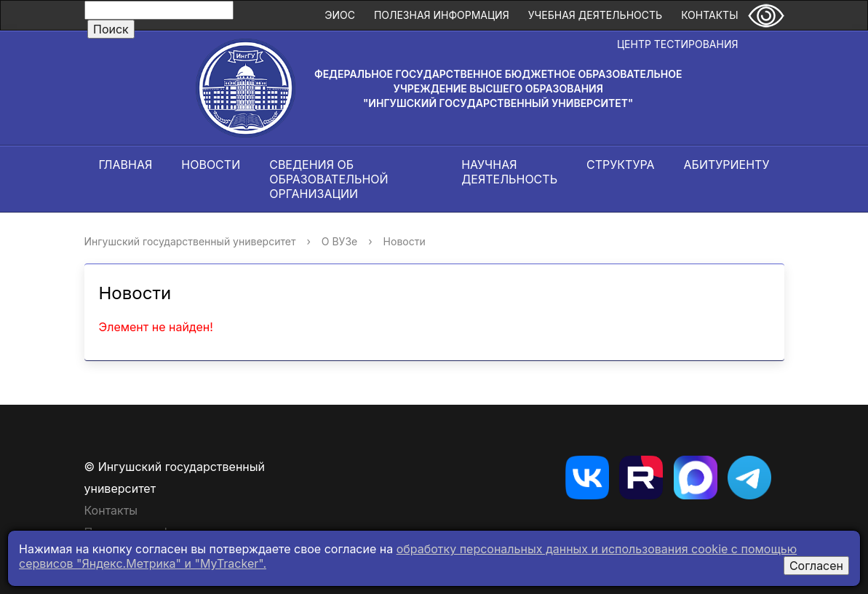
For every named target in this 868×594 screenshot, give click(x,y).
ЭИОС (340, 15)
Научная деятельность (509, 172)
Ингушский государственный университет (190, 241)
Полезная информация (442, 15)
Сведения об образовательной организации (329, 179)
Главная (126, 165)
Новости (211, 165)
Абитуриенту (727, 165)
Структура (621, 165)
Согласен (816, 566)
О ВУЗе (339, 241)
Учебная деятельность (595, 15)
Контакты (709, 15)
